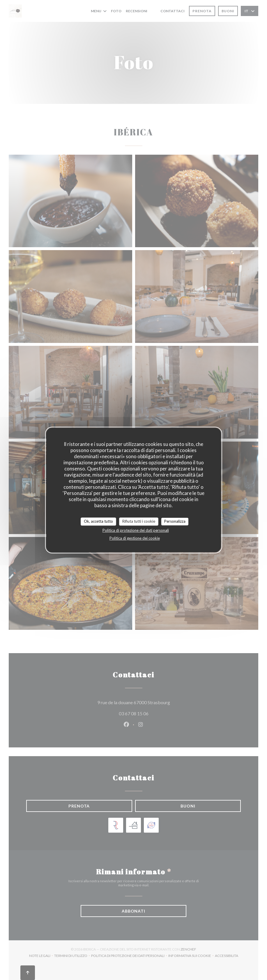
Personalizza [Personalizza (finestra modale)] (175, 521)
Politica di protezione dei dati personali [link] (136, 530)
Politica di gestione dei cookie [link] (135, 538)
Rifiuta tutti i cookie (139, 521)
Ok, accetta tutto (98, 521)
